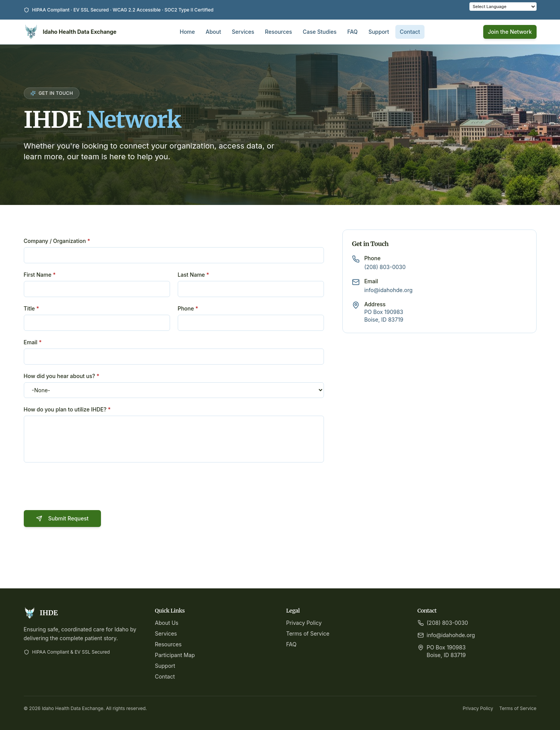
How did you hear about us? (62, 376)
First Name (40, 275)
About (213, 32)
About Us (167, 623)
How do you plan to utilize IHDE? (67, 409)
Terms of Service (308, 633)
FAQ (353, 32)
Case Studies (320, 32)
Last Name (193, 275)
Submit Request (62, 518)
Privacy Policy (304, 623)
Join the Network (510, 32)
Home (187, 32)
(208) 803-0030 (385, 267)
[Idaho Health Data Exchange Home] (70, 32)
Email (33, 342)
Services (243, 32)
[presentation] (82, 487)
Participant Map (175, 655)
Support (379, 32)
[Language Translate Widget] (503, 7)
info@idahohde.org (388, 290)
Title (31, 308)
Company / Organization (57, 241)
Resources (278, 32)
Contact (410, 32)
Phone (188, 308)
